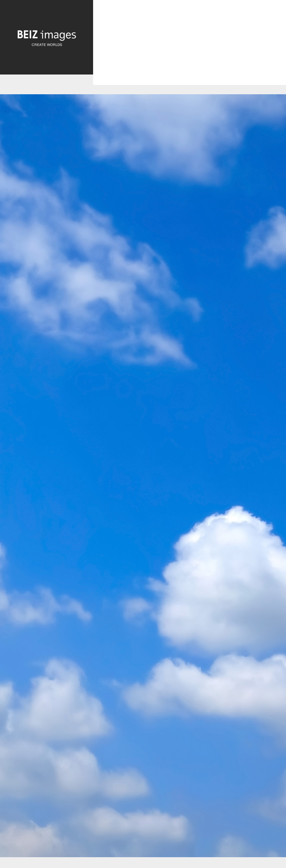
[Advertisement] (190, 49)
